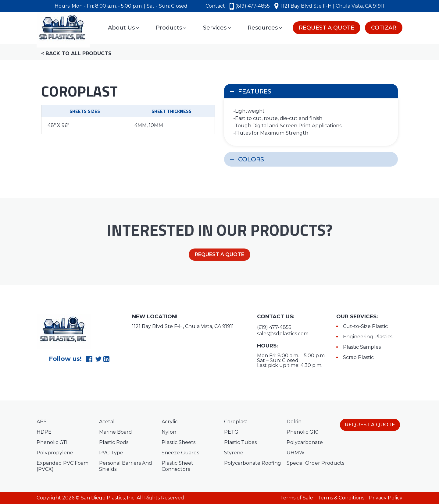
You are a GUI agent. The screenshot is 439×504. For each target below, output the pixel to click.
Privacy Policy (386, 498)
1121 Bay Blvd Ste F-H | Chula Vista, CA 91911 (329, 6)
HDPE (44, 432)
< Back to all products (76, 53)
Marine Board (116, 432)
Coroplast (236, 422)
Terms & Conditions (341, 498)
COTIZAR (384, 28)
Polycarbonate (305, 442)
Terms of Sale (297, 498)
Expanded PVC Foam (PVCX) (62, 466)
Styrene (234, 453)
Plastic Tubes (240, 442)
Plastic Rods (114, 442)
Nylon (169, 432)
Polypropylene (55, 453)
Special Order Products (315, 463)
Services (217, 28)
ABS (42, 422)
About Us (123, 28)
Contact (215, 6)
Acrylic (170, 422)
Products (171, 28)
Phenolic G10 (303, 432)
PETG (231, 432)
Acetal (107, 422)
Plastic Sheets (178, 442)
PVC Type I (112, 453)
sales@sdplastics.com (283, 334)
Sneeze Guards (180, 453)
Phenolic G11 (52, 442)
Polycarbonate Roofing (253, 463)
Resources (265, 28)
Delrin (294, 422)
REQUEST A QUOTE (327, 28)
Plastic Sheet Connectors (177, 466)
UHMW (296, 453)
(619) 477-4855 (250, 6)
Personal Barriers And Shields (126, 466)
